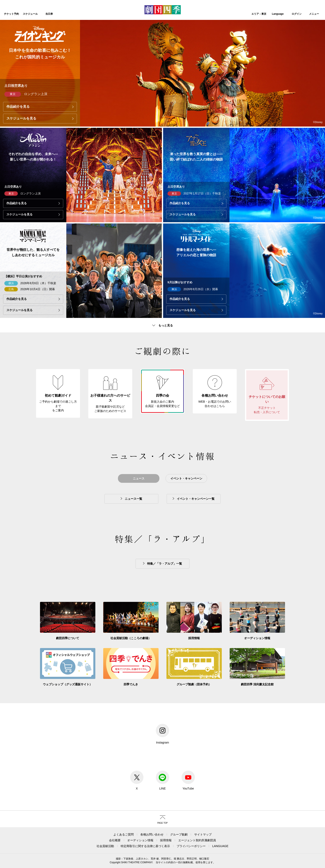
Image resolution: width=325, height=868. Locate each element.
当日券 (49, 14)
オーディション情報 (140, 840)
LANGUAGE (220, 846)
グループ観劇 (179, 834)
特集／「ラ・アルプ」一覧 (165, 564)
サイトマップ (203, 834)
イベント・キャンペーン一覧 (196, 499)
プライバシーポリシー (191, 846)
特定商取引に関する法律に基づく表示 (145, 846)
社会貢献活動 (105, 846)
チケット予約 (11, 14)
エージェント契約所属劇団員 (197, 840)
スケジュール (30, 14)
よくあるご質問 (124, 834)
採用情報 (166, 840)
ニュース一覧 (133, 499)
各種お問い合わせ (152, 834)
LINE (162, 780)
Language (278, 14)
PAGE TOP (162, 823)
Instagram (162, 734)
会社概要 (115, 840)
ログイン (297, 14)
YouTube (188, 780)
